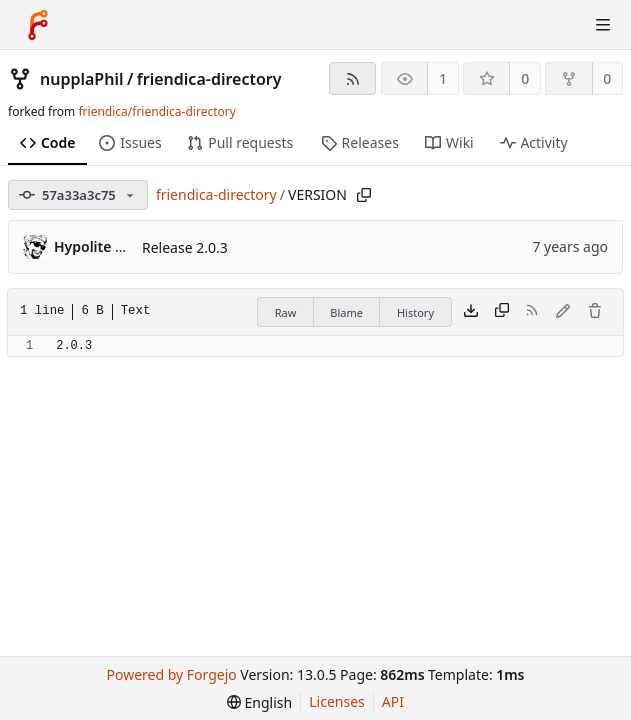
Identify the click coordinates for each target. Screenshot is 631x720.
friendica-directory (209, 79)
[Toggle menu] (603, 25)
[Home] (38, 25)
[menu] (259, 702)
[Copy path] (364, 195)
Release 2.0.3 (185, 247)
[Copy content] (502, 312)
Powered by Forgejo (172, 674)
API (393, 701)
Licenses (337, 701)
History (415, 312)
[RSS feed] (352, 78)
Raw (286, 312)
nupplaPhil (81, 79)
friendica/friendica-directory (156, 111)
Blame (346, 312)
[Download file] (471, 312)
